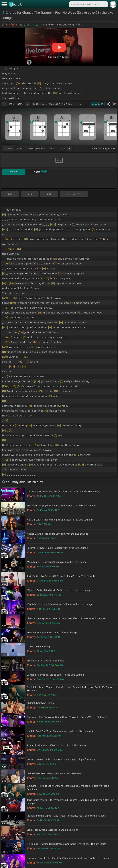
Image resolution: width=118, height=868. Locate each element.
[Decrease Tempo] (4, 104)
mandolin (41, 149)
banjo (51, 149)
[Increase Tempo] (28, 104)
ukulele (30, 149)
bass (62, 149)
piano (19, 149)
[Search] (105, 4)
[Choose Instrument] (70, 149)
